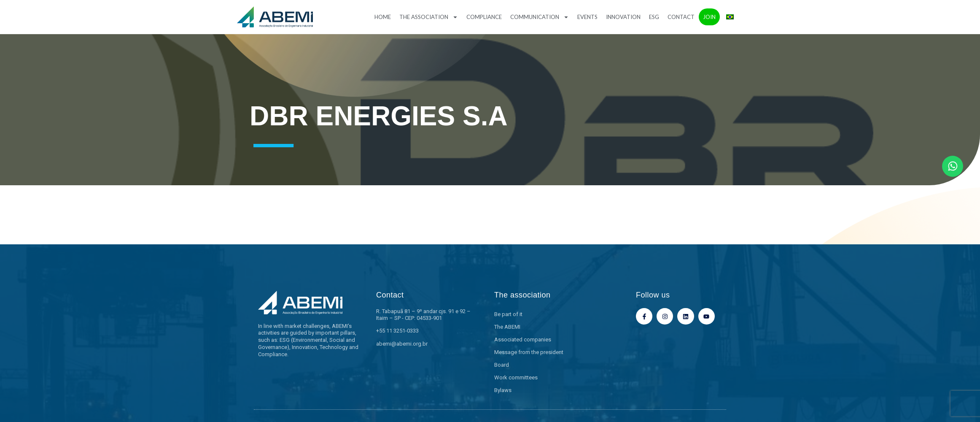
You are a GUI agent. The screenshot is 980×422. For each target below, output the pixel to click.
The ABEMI (507, 327)
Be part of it (508, 314)
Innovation (623, 17)
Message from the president (529, 352)
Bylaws (503, 390)
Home (383, 17)
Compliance (484, 17)
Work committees (516, 377)
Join (709, 17)
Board (502, 365)
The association (429, 17)
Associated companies (523, 339)
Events (587, 17)
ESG (654, 17)
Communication (540, 17)
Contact (681, 17)
